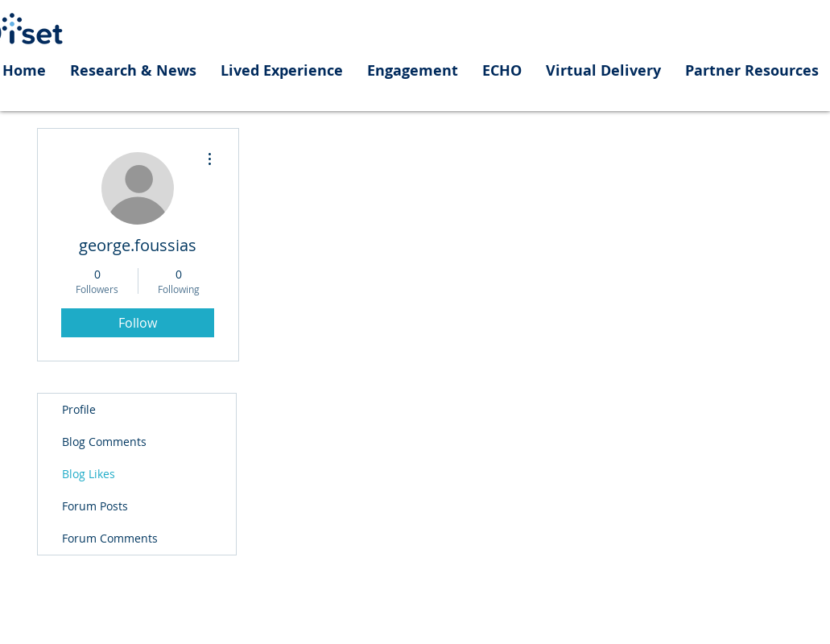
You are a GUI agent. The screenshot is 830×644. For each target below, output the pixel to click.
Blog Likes (89, 474)
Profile (79, 409)
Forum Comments (110, 538)
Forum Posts (95, 506)
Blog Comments (104, 442)
